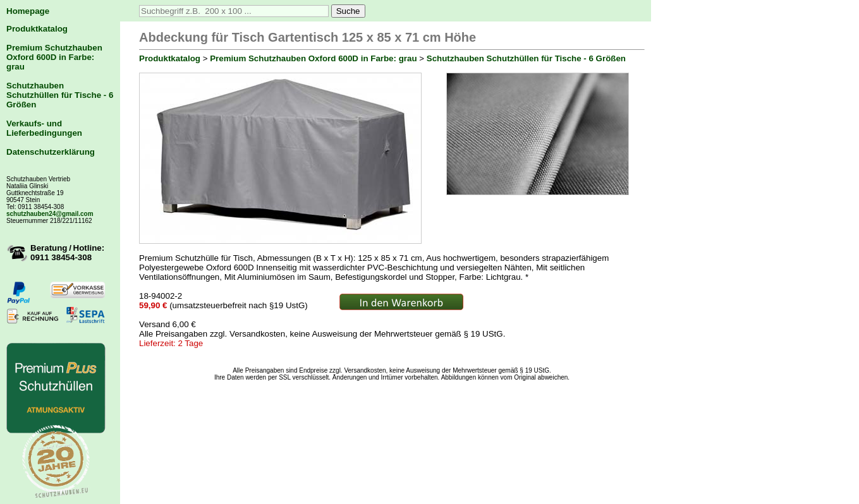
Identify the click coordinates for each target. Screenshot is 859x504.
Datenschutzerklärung (51, 152)
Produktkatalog (37, 29)
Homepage (28, 11)
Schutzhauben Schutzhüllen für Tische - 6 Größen (60, 95)
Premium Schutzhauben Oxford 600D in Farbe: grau (54, 57)
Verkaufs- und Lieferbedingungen (44, 128)
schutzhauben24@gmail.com (50, 214)
